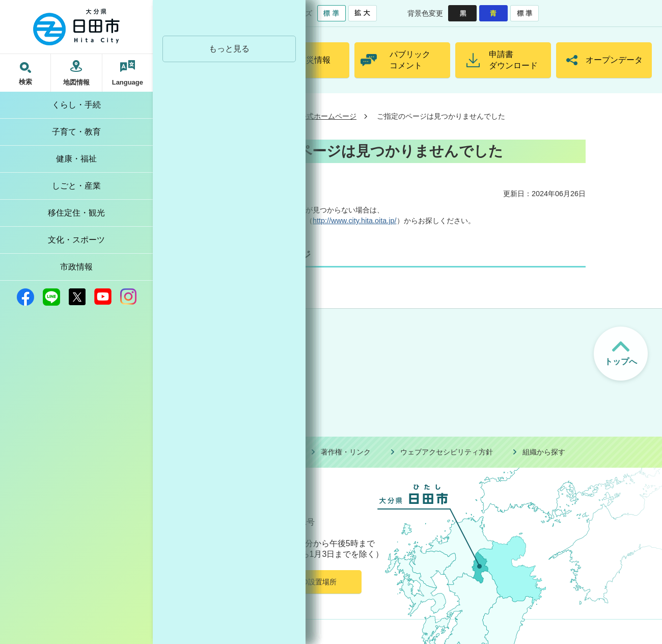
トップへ (621, 361)
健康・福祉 (76, 159)
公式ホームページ (328, 116)
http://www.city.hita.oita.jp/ (355, 221)
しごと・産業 (76, 186)
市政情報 (76, 267)
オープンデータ (614, 60)
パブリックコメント (410, 60)
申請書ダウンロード (513, 60)
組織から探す (544, 452)
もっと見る (229, 49)
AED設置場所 (315, 582)
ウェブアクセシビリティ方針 (447, 452)
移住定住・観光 (76, 213)
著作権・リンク (346, 452)
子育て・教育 (76, 132)
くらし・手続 (76, 105)
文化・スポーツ (76, 240)
